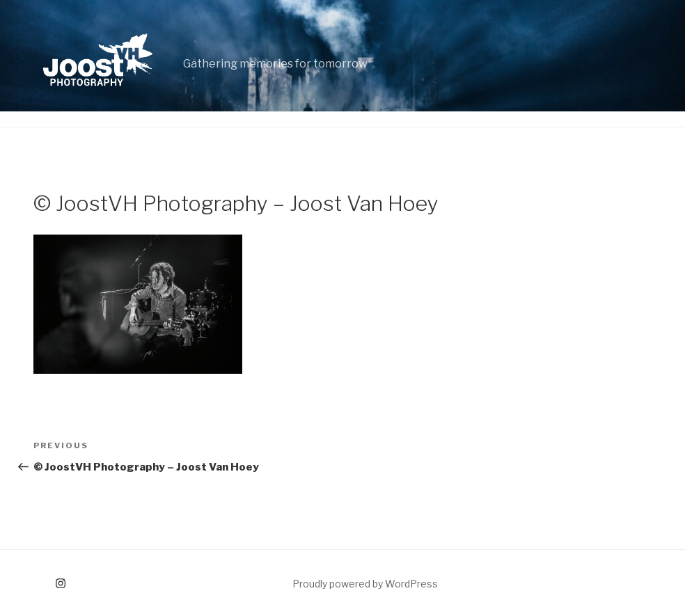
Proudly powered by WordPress (365, 584)
